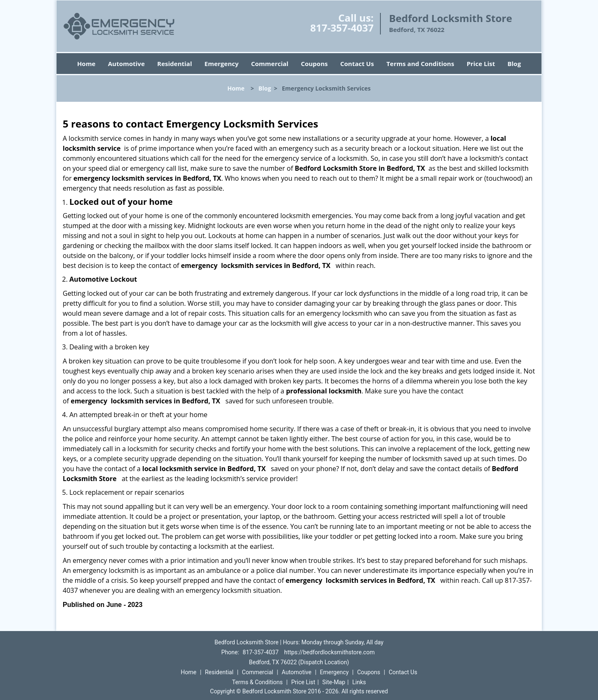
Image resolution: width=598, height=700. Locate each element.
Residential (175, 64)
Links (359, 682)
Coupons (314, 64)
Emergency (221, 64)
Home (86, 64)
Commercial (270, 64)
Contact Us (357, 64)
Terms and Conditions (420, 64)
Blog (514, 64)
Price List (481, 64)
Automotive (126, 64)
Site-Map (334, 682)
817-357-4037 (342, 28)
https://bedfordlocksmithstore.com (329, 652)
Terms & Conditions (257, 682)
